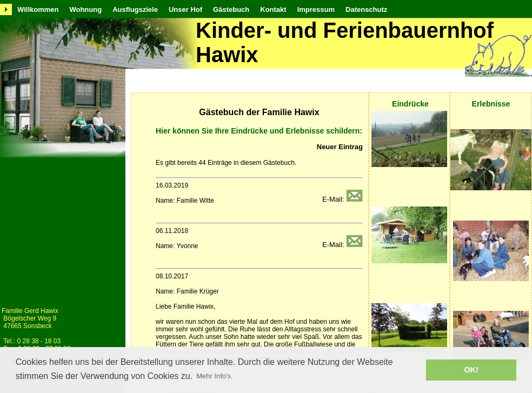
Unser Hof (185, 9)
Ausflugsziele (135, 9)
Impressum (316, 9)
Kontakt (273, 9)
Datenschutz (366, 9)
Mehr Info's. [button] (215, 376)
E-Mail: (343, 199)
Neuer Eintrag (340, 147)
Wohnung (85, 9)
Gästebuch (231, 9)
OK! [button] (471, 370)
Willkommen (38, 9)
